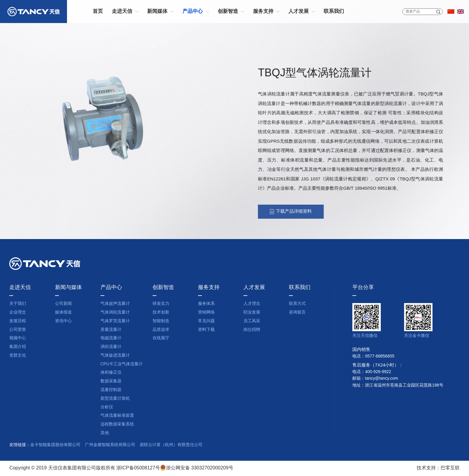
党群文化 (18, 356)
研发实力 (161, 304)
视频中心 (18, 338)
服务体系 (206, 304)
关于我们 (18, 304)
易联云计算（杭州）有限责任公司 (171, 445)
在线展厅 (161, 338)
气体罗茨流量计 (115, 321)
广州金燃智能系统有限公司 (110, 445)
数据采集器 (111, 381)
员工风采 (252, 321)
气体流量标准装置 (117, 416)
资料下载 (206, 330)
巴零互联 (450, 468)
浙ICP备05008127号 (138, 468)
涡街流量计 (111, 347)
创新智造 (228, 12)
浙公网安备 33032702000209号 (197, 468)
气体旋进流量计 (115, 356)
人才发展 (299, 12)
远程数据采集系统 (117, 424)
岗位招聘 (252, 330)
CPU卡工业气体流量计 (122, 364)
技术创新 (161, 312)
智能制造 (161, 321)
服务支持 (263, 12)
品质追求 (161, 330)
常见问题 (206, 321)
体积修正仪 (111, 373)
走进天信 (122, 12)
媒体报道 (63, 312)
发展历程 (18, 321)
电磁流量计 (111, 338)
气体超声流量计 (115, 304)
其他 (105, 433)
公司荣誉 (18, 330)
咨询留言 (297, 312)
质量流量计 (111, 330)
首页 (98, 12)
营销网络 (206, 312)
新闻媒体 (157, 12)
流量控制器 (111, 390)
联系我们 (334, 12)
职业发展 (252, 312)
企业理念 (18, 312)
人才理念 (252, 304)
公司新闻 (63, 304)
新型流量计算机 (115, 399)
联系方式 (297, 304)
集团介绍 (18, 347)
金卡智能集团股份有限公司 (55, 445)
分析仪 (107, 407)
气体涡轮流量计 (115, 312)
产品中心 (193, 12)
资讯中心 (63, 321)
